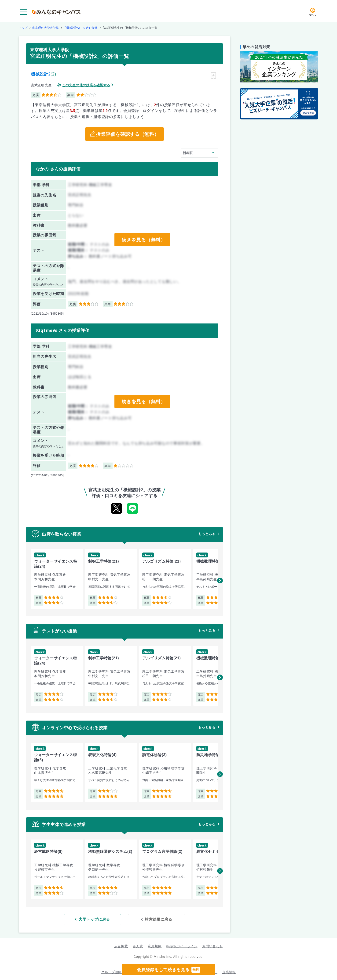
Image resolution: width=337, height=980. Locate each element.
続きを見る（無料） (143, 240)
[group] (57, 579)
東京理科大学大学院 (45, 28)
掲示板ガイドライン (182, 946)
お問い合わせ (212, 946)
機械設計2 (41, 74)
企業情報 (229, 972)
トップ (23, 28)
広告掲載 (121, 946)
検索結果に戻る (159, 919)
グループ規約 (111, 972)
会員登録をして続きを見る (168, 970)
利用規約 (155, 946)
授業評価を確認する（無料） (127, 134)
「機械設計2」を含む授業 (81, 28)
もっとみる (207, 534)
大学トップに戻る (94, 919)
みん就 (138, 946)
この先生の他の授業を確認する (86, 85)
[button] (220, 581)
